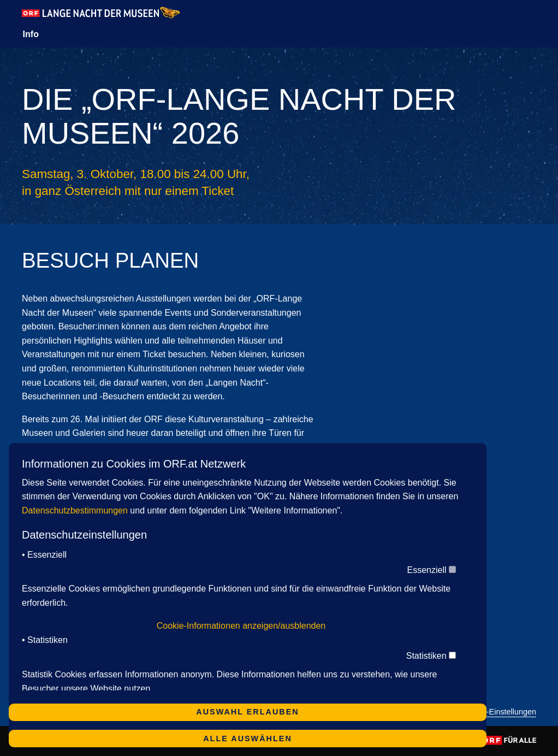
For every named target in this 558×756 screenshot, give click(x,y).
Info (31, 34)
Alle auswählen (248, 739)
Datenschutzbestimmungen (75, 510)
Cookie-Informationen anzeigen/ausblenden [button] (241, 626)
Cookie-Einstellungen (499, 712)
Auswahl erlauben (247, 712)
